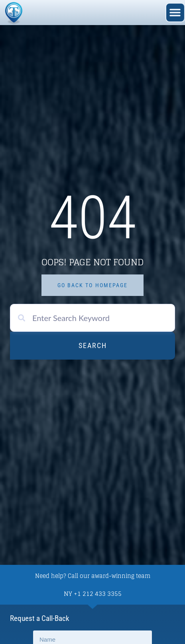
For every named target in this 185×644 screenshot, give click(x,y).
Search (93, 345)
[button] (175, 13)
